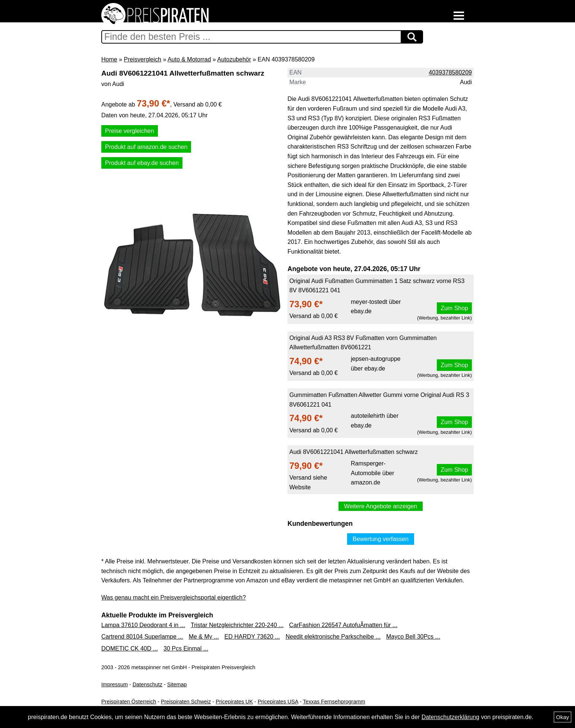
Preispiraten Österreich (129, 702)
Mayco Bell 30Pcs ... (413, 637)
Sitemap (177, 684)
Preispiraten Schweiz (186, 702)
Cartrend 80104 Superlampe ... (142, 637)
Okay (563, 717)
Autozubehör (234, 59)
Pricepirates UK (234, 702)
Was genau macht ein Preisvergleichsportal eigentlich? (174, 597)
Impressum (115, 684)
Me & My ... (204, 637)
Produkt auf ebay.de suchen (142, 163)
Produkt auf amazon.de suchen (146, 147)
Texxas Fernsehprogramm (334, 702)
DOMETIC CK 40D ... (130, 648)
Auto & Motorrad (189, 59)
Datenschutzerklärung (451, 717)
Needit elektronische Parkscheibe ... (333, 637)
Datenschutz (147, 684)
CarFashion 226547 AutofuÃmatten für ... (343, 625)
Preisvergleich (142, 59)
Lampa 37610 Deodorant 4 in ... (143, 625)
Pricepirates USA (278, 702)
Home (109, 59)
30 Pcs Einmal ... (186, 648)
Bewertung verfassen (381, 539)
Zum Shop (454, 308)
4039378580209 (450, 72)
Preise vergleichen (130, 131)
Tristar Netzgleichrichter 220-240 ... (237, 625)
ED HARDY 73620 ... (252, 637)
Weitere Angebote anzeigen (381, 506)
